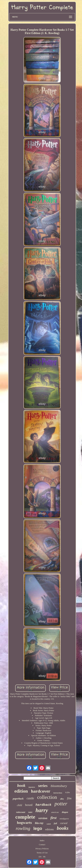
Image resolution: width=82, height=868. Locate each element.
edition (21, 791)
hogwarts (24, 823)
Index (42, 840)
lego (38, 829)
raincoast (21, 812)
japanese (32, 787)
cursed (64, 823)
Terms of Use (42, 853)
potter (61, 804)
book (21, 786)
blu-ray (39, 823)
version (43, 818)
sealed (49, 824)
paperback (18, 799)
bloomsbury (59, 786)
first (53, 818)
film (69, 798)
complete (25, 817)
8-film (68, 792)
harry (42, 810)
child (19, 805)
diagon (65, 812)
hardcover (41, 791)
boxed (29, 805)
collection (47, 797)
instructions (58, 793)
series (43, 786)
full (55, 823)
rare (30, 812)
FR (44, 857)
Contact (42, 845)
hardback (43, 805)
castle (30, 798)
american (55, 812)
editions (49, 829)
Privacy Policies (42, 849)
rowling (23, 828)
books (63, 828)
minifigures (64, 819)
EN (40, 857)
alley (62, 799)
